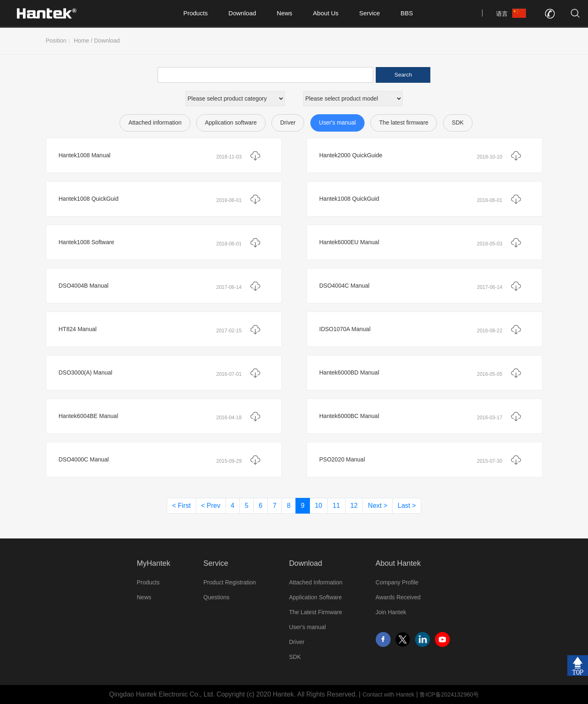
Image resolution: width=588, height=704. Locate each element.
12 (354, 506)
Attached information (155, 123)
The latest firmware (404, 123)
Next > (378, 506)
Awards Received (398, 597)
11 (336, 506)
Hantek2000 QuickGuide (351, 155)
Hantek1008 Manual (85, 155)
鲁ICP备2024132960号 (449, 694)
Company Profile (397, 582)
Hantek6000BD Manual (349, 372)
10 (319, 506)
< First (181, 506)
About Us (326, 13)
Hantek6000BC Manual (349, 416)
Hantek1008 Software (87, 242)
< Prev (211, 506)
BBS (407, 13)
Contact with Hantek (388, 694)
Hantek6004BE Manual (89, 416)
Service (370, 13)
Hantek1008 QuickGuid (89, 199)
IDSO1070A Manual (345, 329)
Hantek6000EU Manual (349, 242)
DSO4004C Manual (344, 286)
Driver (288, 123)
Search (403, 75)
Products (196, 13)
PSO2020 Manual (342, 459)
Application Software (315, 597)
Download (242, 13)
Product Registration (230, 582)
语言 (502, 14)
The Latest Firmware (315, 612)
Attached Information (316, 582)
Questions (217, 597)
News (285, 13)
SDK (458, 123)
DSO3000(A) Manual (86, 372)
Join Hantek (391, 612)
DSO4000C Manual (84, 459)
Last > (407, 506)
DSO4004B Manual (84, 286)
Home (81, 41)
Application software (231, 123)
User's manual (337, 123)
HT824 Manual (78, 329)
